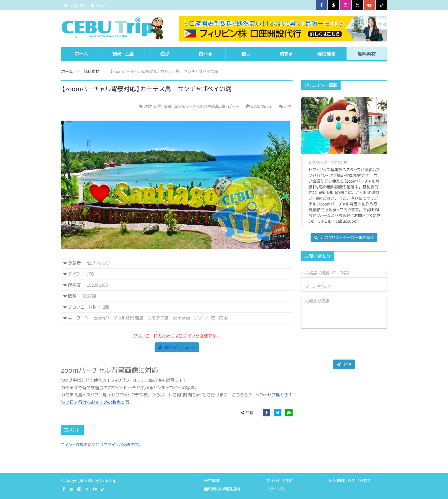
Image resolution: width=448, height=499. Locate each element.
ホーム (81, 54)
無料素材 (367, 54)
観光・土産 (123, 54)
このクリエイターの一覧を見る (344, 237)
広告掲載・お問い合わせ (350, 480)
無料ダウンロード (177, 347)
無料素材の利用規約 (222, 489)
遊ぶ (165, 54)
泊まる (286, 54)
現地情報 (326, 54)
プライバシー (278, 489)
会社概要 (212, 480)
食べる (205, 54)
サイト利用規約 (280, 480)
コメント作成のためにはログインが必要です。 (102, 445)
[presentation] (345, 344)
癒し (246, 54)
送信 (344, 364)
